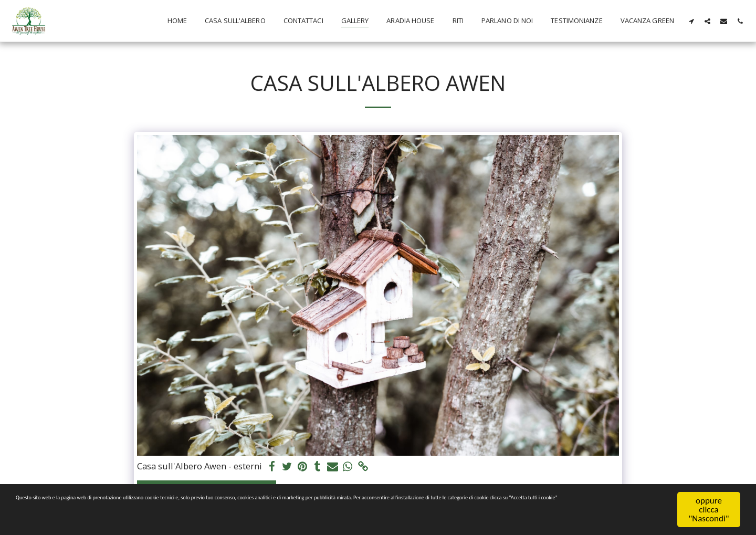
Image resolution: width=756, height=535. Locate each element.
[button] (691, 21)
